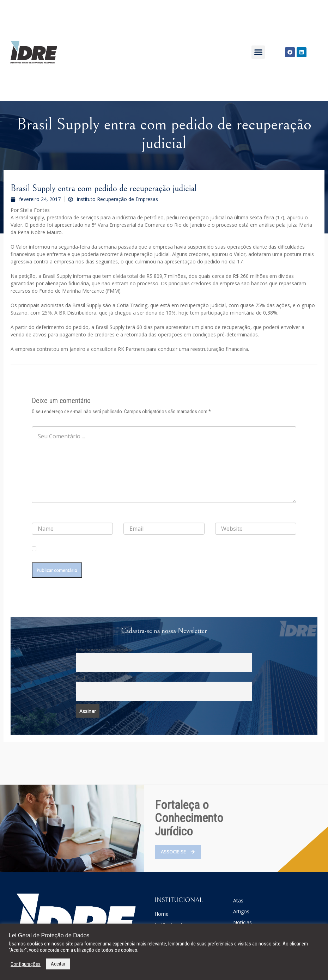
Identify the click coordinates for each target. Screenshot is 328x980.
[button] (258, 52)
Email (80, 682)
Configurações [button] (26, 964)
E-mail (131, 517)
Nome (39, 517)
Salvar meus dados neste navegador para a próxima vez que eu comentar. (98, 557)
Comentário (44, 421)
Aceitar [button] (58, 964)
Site (219, 517)
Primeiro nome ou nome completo (104, 653)
